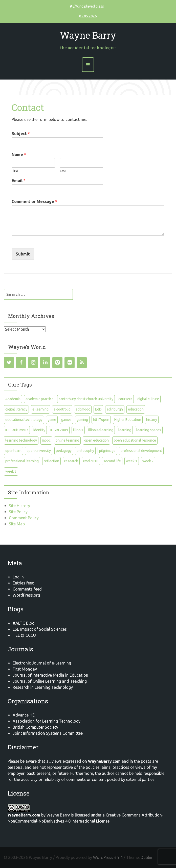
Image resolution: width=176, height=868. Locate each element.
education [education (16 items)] (136, 409)
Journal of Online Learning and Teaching (50, 681)
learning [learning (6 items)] (125, 430)
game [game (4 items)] (52, 420)
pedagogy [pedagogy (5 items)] (64, 451)
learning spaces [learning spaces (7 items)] (149, 430)
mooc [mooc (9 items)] (46, 440)
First (15, 171)
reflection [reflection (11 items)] (51, 461)
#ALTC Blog (24, 623)
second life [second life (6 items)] (112, 461)
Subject (21, 134)
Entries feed (24, 583)
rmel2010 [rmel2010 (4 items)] (91, 461)
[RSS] (82, 363)
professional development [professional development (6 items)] (141, 451)
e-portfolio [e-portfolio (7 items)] (62, 409)
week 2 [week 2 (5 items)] (148, 461)
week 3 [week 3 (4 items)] (11, 471)
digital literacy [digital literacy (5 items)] (16, 409)
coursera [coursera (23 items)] (125, 399)
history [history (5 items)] (152, 420)
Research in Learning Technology (43, 687)
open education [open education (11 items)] (96, 440)
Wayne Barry (88, 35)
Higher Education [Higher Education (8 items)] (128, 420)
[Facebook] (21, 363)
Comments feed (27, 589)
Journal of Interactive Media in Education (50, 675)
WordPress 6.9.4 (108, 857)
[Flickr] (70, 363)
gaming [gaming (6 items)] (82, 420)
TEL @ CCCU (24, 635)
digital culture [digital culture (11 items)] (148, 399)
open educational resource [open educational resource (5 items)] (135, 440)
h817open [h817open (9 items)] (101, 420)
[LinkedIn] (45, 363)
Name (19, 155)
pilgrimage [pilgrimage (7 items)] (107, 451)
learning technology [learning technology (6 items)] (21, 440)
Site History (19, 506)
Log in (18, 577)
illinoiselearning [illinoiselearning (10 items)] (101, 430)
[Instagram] (33, 363)
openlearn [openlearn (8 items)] (13, 451)
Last (63, 171)
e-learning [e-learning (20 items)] (40, 409)
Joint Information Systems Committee (48, 733)
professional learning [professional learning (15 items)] (22, 461)
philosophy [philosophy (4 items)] (85, 451)
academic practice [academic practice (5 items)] (40, 399)
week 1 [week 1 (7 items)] (132, 461)
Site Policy (18, 512)
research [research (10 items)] (71, 461)
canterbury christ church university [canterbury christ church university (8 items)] (86, 399)
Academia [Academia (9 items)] (13, 399)
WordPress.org (26, 595)
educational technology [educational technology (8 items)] (24, 420)
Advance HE (24, 715)
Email (19, 181)
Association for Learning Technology (47, 721)
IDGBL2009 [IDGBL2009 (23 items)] (59, 430)
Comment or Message (34, 201)
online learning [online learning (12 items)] (67, 440)
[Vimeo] (57, 363)
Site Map (17, 524)
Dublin (146, 857)
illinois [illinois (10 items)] (78, 430)
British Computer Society (35, 727)
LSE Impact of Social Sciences (40, 629)
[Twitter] (9, 363)
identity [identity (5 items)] (39, 430)
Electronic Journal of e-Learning (42, 663)
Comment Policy (24, 518)
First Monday (25, 669)
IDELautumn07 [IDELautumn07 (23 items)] (17, 430)
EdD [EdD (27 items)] (98, 409)
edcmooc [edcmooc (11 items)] (83, 409)
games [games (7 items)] (66, 420)
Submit (23, 254)
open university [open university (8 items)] (39, 451)
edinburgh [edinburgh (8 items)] (115, 409)
